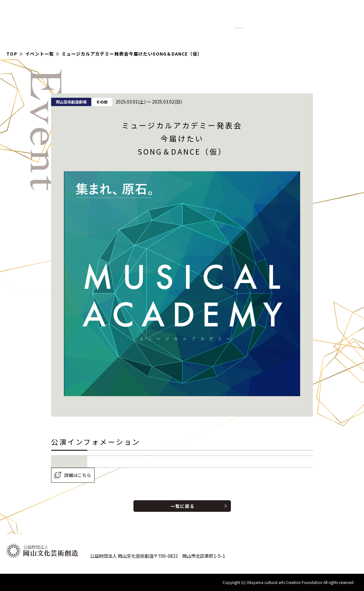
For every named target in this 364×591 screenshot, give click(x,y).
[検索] (318, 19)
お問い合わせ (336, 36)
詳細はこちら (78, 475)
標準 (239, 25)
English (279, 19)
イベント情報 (197, 36)
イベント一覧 (40, 54)
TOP (12, 54)
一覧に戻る (182, 506)
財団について (293, 36)
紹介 (261, 36)
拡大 (254, 25)
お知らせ (235, 36)
